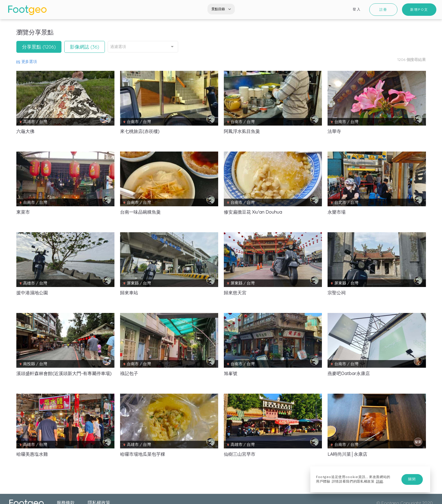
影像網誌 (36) (85, 47)
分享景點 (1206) (39, 47)
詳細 (380, 481)
